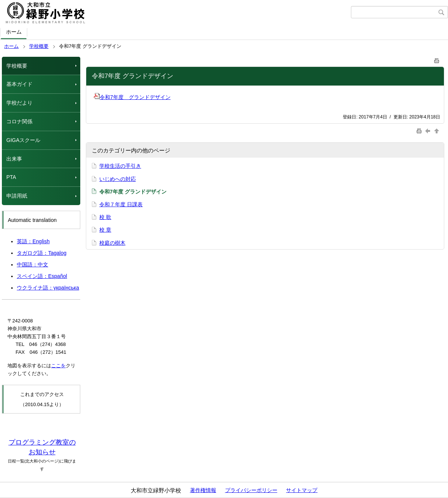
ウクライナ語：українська (48, 288)
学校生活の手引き (120, 166)
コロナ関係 (19, 121)
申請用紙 (17, 196)
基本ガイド (19, 84)
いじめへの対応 (118, 179)
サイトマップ (302, 490)
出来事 (14, 159)
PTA (11, 177)
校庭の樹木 (112, 243)
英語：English (33, 241)
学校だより (19, 103)
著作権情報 (203, 490)
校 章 (105, 230)
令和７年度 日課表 (121, 204)
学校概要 (39, 46)
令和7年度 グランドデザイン (132, 97)
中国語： (32, 265)
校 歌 (105, 217)
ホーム (14, 32)
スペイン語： (42, 276)
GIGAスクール (23, 140)
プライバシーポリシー (251, 490)
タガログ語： (42, 253)
